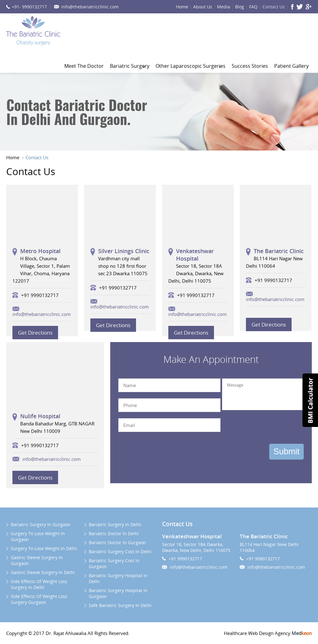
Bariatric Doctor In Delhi (114, 533)
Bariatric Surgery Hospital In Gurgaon (118, 593)
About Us (203, 7)
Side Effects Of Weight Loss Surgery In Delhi (39, 584)
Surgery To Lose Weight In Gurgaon (38, 536)
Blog (240, 7)
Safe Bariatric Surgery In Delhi (120, 605)
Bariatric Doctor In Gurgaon (117, 542)
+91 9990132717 (185, 559)
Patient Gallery (291, 66)
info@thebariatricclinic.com (90, 7)
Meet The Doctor (84, 66)
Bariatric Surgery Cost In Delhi (120, 551)
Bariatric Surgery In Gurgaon (41, 524)
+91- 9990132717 (29, 7)
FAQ (253, 7)
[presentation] (262, 428)
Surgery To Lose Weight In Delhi (44, 548)
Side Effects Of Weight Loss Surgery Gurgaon (39, 599)
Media (224, 7)
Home (182, 7)
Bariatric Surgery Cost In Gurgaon (114, 563)
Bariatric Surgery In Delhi (115, 524)
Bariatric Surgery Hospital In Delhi (118, 578)
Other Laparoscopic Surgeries (191, 66)
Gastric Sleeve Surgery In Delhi (43, 572)
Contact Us (274, 7)
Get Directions (35, 333)
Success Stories (250, 66)
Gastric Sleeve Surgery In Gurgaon (37, 560)
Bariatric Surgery (130, 66)
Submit (286, 452)
